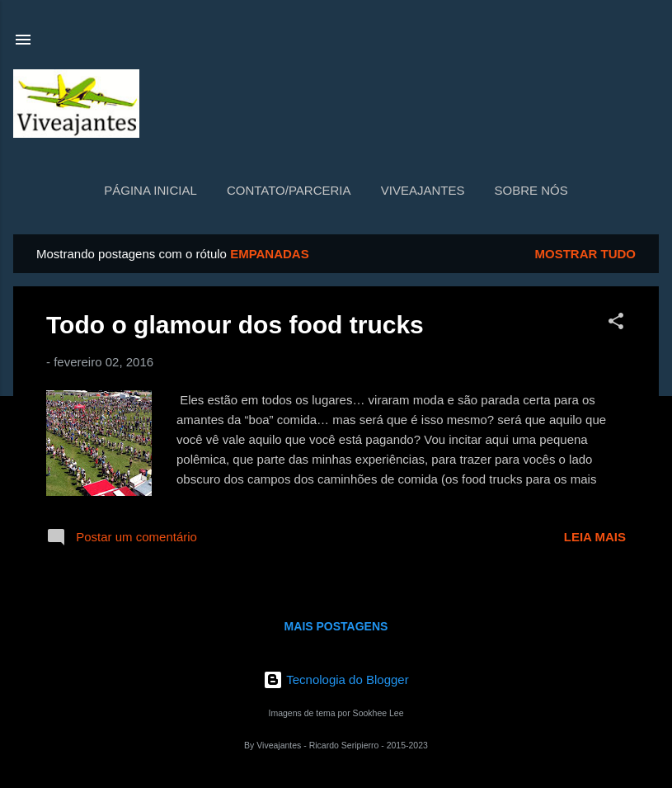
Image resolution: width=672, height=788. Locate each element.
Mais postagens (336, 626)
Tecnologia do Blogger (336, 679)
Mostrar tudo (586, 254)
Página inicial (150, 190)
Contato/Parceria (289, 190)
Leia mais (595, 537)
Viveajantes (423, 190)
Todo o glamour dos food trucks (235, 325)
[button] (616, 324)
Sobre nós (531, 190)
